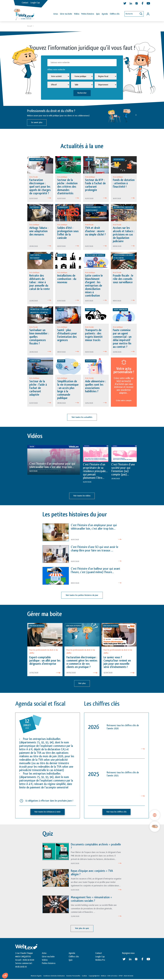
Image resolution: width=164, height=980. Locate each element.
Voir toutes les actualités (82, 419)
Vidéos (77, 14)
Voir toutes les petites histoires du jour (82, 596)
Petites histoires (88, 14)
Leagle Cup (35, 3)
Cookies (84, 977)
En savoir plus (37, 123)
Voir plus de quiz (82, 929)
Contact (25, 3)
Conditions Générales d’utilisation (54, 977)
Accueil (30, 26)
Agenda (105, 14)
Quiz (98, 14)
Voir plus (82, 684)
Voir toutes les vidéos (82, 497)
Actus (56, 14)
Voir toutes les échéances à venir (48, 813)
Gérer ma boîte (66, 14)
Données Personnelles (73, 977)
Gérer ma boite (48, 957)
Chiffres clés (115, 14)
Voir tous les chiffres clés (116, 813)
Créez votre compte (124, 402)
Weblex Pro (100, 961)
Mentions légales (36, 977)
